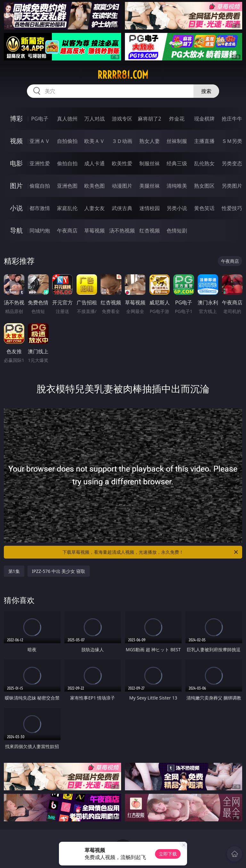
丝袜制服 (177, 141)
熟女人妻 (150, 141)
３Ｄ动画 (122, 141)
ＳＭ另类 (232, 141)
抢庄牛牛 (232, 119)
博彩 (16, 118)
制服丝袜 (150, 163)
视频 (16, 141)
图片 (16, 186)
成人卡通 (94, 163)
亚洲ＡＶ (40, 141)
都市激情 (40, 208)
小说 (16, 208)
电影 (16, 163)
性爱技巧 (232, 208)
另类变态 (232, 163)
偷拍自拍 (67, 163)
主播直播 (204, 141)
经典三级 (177, 163)
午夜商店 (67, 231)
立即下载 (168, 854)
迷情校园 (150, 208)
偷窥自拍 (40, 186)
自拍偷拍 (67, 141)
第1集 (14, 571)
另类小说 (177, 208)
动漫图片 (122, 186)
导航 (16, 230)
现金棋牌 (204, 119)
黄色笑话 (204, 208)
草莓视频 (94, 231)
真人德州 (67, 119)
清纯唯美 (177, 186)
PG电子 (40, 119)
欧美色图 (94, 186)
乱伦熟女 (204, 163)
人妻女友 (94, 208)
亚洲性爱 (40, 163)
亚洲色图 (67, 186)
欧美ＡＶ (94, 141)
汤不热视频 (122, 231)
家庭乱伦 (67, 208)
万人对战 (94, 119)
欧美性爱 (122, 163)
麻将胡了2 (149, 119)
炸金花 (177, 119)
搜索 (206, 91)
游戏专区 (122, 119)
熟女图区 (204, 186)
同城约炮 (40, 231)
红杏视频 (150, 231)
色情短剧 (177, 231)
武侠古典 (122, 208)
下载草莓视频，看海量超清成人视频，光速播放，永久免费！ (151, 552)
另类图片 (232, 186)
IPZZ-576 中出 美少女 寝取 (59, 571)
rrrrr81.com (123, 75)
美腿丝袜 (150, 186)
